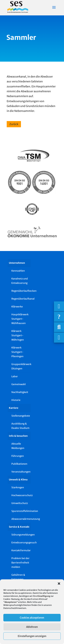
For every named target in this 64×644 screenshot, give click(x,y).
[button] (59, 584)
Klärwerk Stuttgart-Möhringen (18, 335)
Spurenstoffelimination (21, 511)
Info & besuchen (18, 436)
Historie (16, 400)
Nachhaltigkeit (20, 392)
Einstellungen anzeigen (32, 636)
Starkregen (18, 487)
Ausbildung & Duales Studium (20, 426)
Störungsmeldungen (21, 535)
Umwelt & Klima (18, 480)
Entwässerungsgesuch (21, 543)
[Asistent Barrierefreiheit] (59, 338)
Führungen (18, 456)
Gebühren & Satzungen (18, 577)
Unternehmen (17, 263)
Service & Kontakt (19, 527)
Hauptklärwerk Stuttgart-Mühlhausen (20, 319)
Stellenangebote (21, 416)
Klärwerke (17, 307)
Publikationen (19, 464)
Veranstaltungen (21, 472)
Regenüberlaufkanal (21, 299)
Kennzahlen (18, 271)
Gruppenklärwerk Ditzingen (21, 366)
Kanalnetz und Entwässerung (20, 281)
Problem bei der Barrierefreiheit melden (20, 563)
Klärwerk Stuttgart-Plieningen (17, 352)
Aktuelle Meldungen (18, 446)
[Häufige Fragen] (59, 317)
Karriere (14, 408)
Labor (15, 376)
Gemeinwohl (19, 384)
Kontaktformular (21, 550)
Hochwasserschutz (21, 495)
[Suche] (59, 327)
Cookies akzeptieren (32, 618)
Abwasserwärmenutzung (21, 519)
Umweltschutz (20, 503)
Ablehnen (32, 627)
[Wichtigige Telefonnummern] (59, 306)
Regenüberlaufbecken (21, 291)
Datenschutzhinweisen (15, 608)
